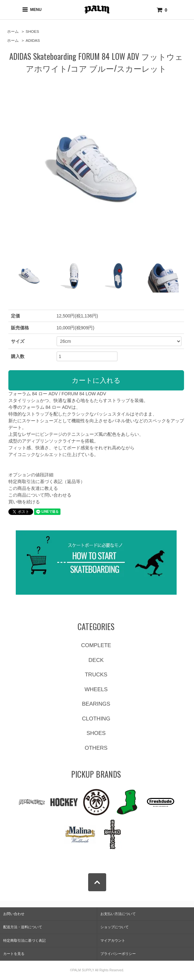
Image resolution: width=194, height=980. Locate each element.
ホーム (13, 32)
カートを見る (14, 954)
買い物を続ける (24, 502)
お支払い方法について (118, 914)
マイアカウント (113, 940)
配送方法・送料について (23, 927)
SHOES (32, 32)
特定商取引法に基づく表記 (24, 940)
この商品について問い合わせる (40, 495)
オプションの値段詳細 (31, 475)
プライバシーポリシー (118, 954)
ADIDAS (33, 41)
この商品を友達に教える (33, 488)
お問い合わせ (14, 914)
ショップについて (115, 927)
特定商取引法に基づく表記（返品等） (47, 481)
